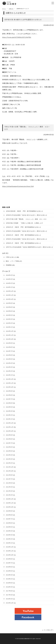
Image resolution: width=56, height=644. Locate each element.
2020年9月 (9, 511)
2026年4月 (9, 275)
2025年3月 (9, 319)
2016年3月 (9, 599)
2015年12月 (10, 603)
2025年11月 (10, 295)
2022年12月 (10, 423)
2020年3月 (9, 535)
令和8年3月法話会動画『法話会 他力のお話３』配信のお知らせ (27, 215)
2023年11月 (10, 383)
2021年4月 (9, 487)
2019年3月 (9, 575)
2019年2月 (9, 579)
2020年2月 (9, 539)
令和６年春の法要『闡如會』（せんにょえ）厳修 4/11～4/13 (27, 128)
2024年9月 (9, 343)
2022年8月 (9, 439)
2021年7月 (9, 479)
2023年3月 (9, 411)
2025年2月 (9, 323)
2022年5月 (9, 451)
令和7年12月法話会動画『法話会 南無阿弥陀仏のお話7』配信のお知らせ (29, 247)
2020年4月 (9, 531)
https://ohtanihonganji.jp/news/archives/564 (18, 186)
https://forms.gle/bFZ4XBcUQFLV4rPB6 (17, 37)
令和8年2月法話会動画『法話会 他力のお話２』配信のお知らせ (27, 231)
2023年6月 (9, 403)
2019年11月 (10, 551)
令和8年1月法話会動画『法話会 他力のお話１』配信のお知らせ (27, 239)
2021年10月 (10, 471)
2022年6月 (9, 447)
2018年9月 (9, 583)
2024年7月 (9, 351)
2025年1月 (9, 327)
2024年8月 (9, 347)
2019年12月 (10, 547)
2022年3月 (9, 459)
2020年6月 (9, 523)
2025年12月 (10, 291)
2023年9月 (9, 391)
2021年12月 (10, 467)
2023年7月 (9, 399)
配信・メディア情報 (12, 261)
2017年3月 (9, 595)
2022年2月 (9, 463)
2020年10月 (10, 507)
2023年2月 (9, 415)
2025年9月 (9, 303)
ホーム (4, 9)
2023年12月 (10, 379)
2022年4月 (9, 455)
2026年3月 (9, 279)
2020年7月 (9, 519)
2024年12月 (10, 331)
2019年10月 (10, 555)
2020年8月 (9, 515)
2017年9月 (9, 591)
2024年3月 (9, 367)
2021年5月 (9, 483)
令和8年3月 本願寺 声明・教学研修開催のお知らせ (23, 227)
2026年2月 (9, 283)
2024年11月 (10, 335)
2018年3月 (9, 587)
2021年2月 (9, 495)
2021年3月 (9, 491)
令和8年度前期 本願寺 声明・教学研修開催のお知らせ (24, 211)
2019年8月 (9, 559)
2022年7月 (9, 443)
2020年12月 (10, 499)
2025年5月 (9, 315)
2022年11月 (10, 427)
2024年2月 (9, 371)
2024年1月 (9, 375)
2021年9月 (9, 475)
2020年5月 (9, 527)
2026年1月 (9, 287)
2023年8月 (9, 395)
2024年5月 (9, 359)
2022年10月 (10, 431)
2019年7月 (9, 563)
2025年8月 (9, 307)
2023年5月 (9, 407)
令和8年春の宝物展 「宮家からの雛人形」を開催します (24, 223)
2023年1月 (9, 419)
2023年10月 (10, 387)
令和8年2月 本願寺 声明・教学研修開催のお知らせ (23, 235)
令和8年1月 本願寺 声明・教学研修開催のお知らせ (23, 243)
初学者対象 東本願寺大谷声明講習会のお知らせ (23, 19)
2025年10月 (10, 299)
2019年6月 (9, 567)
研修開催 (9, 265)
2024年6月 (9, 355)
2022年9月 (9, 435)
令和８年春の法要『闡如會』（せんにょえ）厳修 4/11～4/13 (26, 219)
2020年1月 (9, 543)
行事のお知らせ (11, 257)
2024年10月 (10, 339)
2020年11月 (10, 503)
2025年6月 (9, 311)
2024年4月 (9, 363)
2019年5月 (9, 571)
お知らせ (11, 9)
